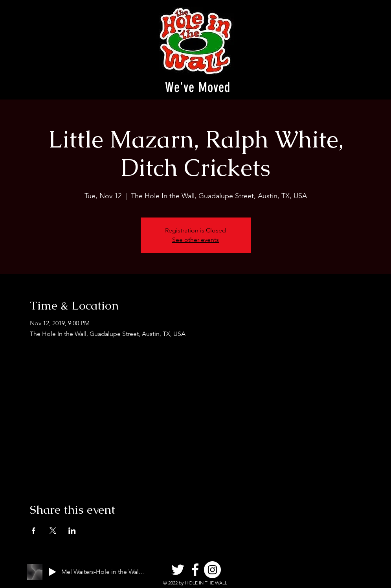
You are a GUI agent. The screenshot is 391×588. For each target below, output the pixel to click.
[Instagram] (212, 570)
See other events (195, 240)
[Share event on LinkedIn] (72, 531)
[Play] (52, 572)
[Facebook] (195, 570)
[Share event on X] (53, 531)
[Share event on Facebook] (34, 531)
